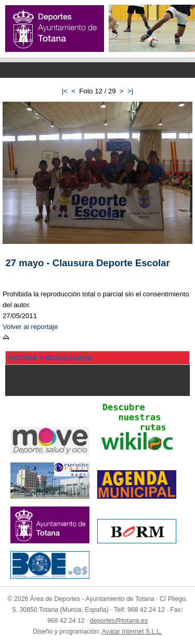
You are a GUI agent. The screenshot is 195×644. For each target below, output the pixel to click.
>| (130, 91)
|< (65, 91)
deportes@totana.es (119, 621)
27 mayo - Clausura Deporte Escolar (88, 263)
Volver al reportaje (30, 327)
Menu (97, 70)
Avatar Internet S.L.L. (132, 632)
